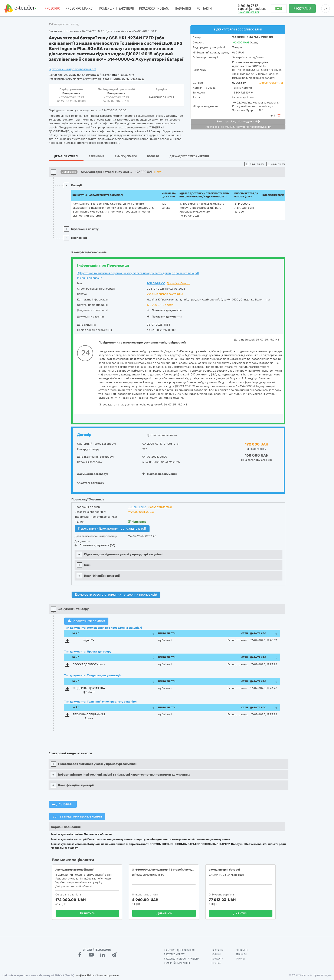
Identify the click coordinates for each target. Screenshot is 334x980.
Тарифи (240, 959)
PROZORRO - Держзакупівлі (180, 950)
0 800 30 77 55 (248, 6)
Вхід (279, 9)
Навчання (183, 8)
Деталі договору (91, 483)
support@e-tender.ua (252, 9)
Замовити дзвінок (249, 12)
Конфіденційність (85, 976)
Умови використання (108, 976)
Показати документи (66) (95, 545)
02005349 (239, 83)
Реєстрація (302, 9)
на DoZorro (127, 75)
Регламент (242, 950)
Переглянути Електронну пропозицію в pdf (112, 529)
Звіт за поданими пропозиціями (77, 816)
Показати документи (164, 310)
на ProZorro (109, 75)
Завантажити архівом (86, 621)
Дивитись (87, 913)
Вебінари (241, 954)
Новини (216, 954)
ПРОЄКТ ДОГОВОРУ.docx (89, 664)
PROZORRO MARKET (80, 8)
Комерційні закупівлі (117, 8)
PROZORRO (52, 8)
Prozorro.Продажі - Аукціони (182, 959)
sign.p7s (89, 640)
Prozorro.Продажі (154, 8)
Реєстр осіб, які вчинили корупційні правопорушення (238, 127)
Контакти (204, 8)
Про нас (216, 963)
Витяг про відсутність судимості (238, 122)
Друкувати (63, 804)
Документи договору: (92, 474)
